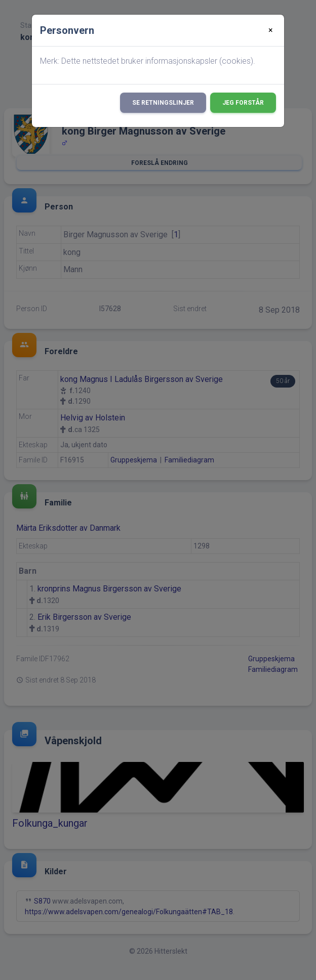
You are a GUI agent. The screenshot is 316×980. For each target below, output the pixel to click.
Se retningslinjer (163, 103)
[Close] (271, 30)
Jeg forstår (243, 103)
